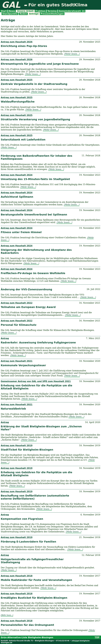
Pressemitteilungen (52, 14)
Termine (52, 11)
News (12, 11)
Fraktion (40, 11)
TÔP (97, 637)
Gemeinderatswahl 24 (72, 11)
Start (4, 11)
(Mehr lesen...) (72, 54)
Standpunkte (10, 14)
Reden (23, 14)
